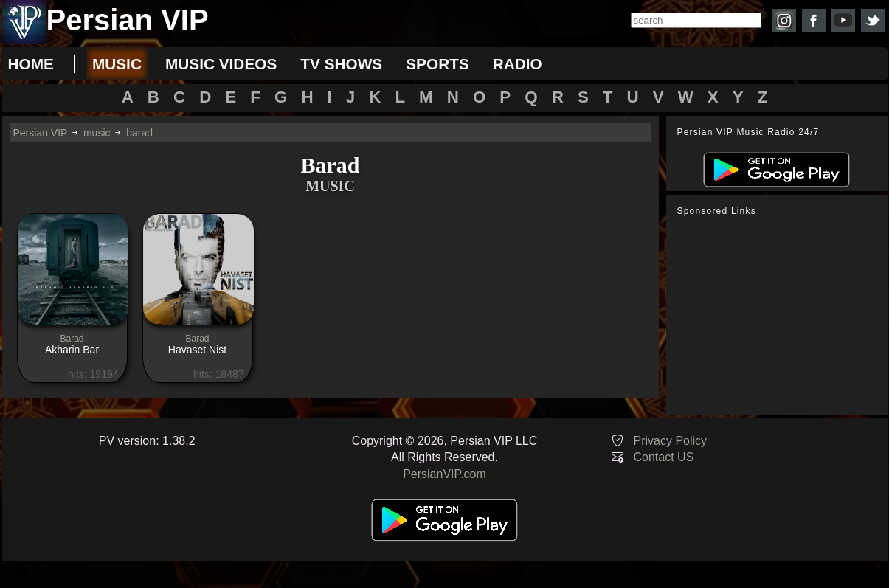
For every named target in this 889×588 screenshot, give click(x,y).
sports (437, 64)
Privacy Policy (671, 441)
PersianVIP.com (444, 474)
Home (31, 64)
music (117, 64)
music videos (221, 64)
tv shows (341, 64)
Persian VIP (41, 133)
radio (518, 64)
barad (139, 133)
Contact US (664, 457)
